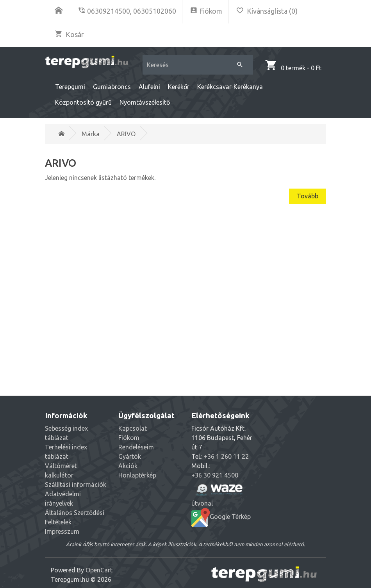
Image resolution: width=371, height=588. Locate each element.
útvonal (219, 493)
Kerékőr (179, 87)
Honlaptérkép (137, 475)
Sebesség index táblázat (66, 433)
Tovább (308, 196)
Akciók (128, 466)
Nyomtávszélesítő (145, 102)
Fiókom (129, 438)
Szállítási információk (76, 485)
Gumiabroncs (112, 87)
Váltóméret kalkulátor (61, 470)
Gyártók (130, 456)
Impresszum (62, 531)
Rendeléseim (136, 447)
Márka (91, 134)
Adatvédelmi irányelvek (63, 499)
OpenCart (99, 570)
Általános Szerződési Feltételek (75, 517)
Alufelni (149, 87)
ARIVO (126, 134)
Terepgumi (70, 87)
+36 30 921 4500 (215, 475)
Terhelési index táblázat (66, 452)
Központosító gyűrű (83, 102)
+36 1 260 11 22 (226, 456)
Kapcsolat (133, 428)
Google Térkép (221, 517)
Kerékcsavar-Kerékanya (230, 87)
